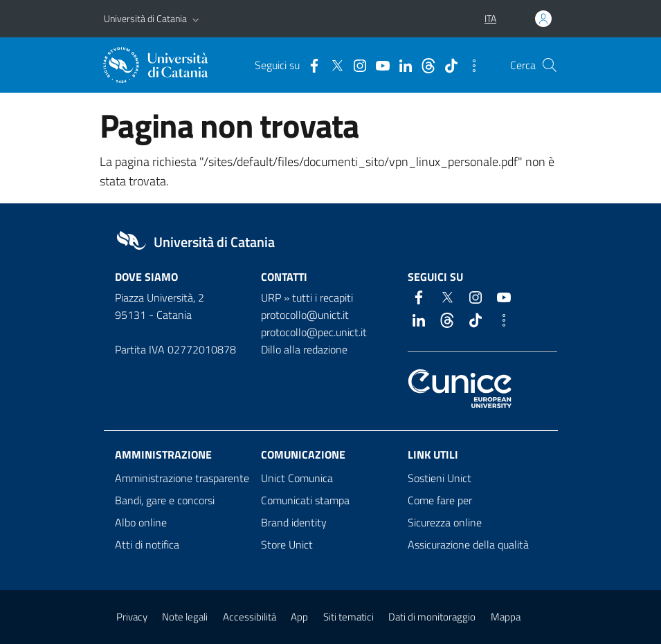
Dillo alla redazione (304, 349)
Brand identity (294, 522)
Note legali (185, 617)
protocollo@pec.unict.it (314, 332)
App (299, 617)
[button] (196, 19)
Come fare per (440, 500)
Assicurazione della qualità (468, 544)
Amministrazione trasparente (182, 478)
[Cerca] (550, 65)
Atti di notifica (147, 544)
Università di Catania (145, 18)
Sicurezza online (445, 522)
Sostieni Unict (440, 478)
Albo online (141, 522)
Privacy (132, 617)
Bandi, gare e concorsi (165, 500)
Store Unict (287, 544)
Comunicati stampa (305, 500)
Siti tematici (348, 617)
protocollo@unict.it (305, 315)
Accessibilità (250, 617)
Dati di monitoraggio (432, 617)
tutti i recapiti (323, 297)
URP (271, 297)
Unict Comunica (297, 478)
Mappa (506, 617)
